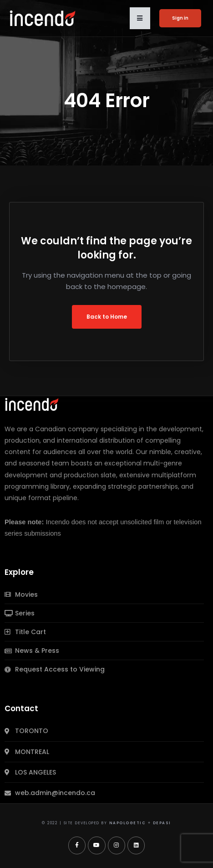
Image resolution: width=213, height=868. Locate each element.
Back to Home (107, 317)
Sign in (180, 18)
